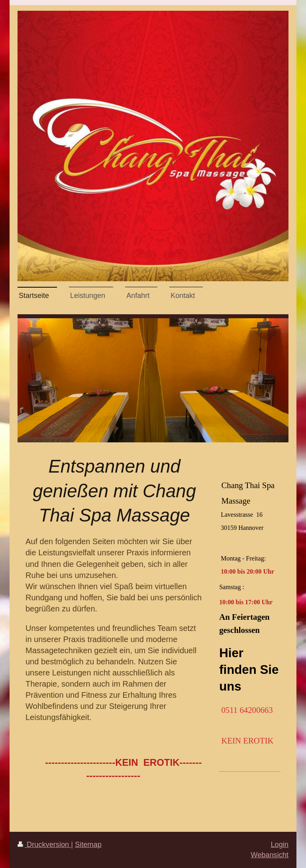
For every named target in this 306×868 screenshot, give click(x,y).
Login (280, 845)
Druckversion (44, 845)
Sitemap (88, 845)
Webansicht (270, 855)
